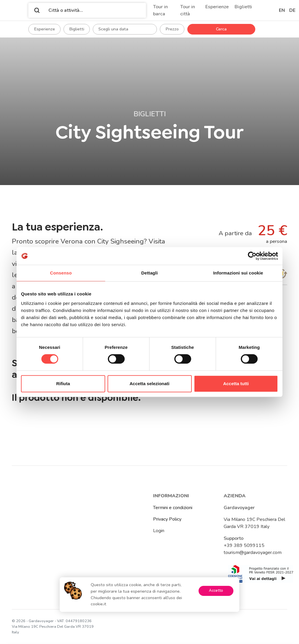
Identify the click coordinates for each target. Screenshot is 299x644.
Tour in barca (160, 10)
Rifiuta (63, 384)
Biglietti (243, 7)
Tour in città (188, 10)
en (282, 10)
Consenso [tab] (61, 273)
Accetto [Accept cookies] (216, 591)
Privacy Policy (167, 519)
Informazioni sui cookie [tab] (238, 273)
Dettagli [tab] (149, 273)
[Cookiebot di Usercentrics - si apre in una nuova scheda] (252, 256)
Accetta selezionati (149, 384)
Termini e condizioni (173, 508)
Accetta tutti (236, 384)
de (292, 10)
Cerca (221, 29)
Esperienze (217, 7)
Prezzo (172, 29)
